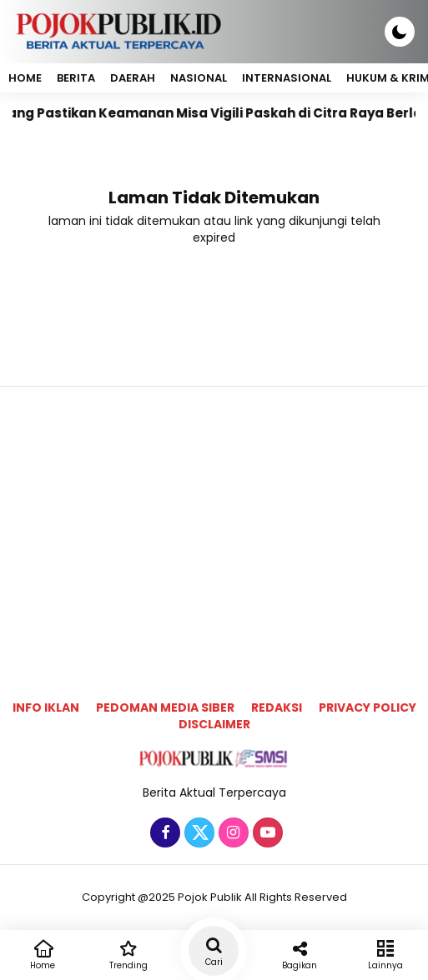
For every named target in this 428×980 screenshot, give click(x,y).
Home (25, 78)
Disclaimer (214, 724)
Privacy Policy (368, 707)
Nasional (199, 78)
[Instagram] (232, 833)
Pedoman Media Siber (165, 707)
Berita (76, 78)
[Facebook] (163, 833)
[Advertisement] (214, 517)
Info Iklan (46, 707)
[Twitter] (197, 833)
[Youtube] (266, 833)
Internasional (287, 78)
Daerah (133, 78)
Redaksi (277, 707)
